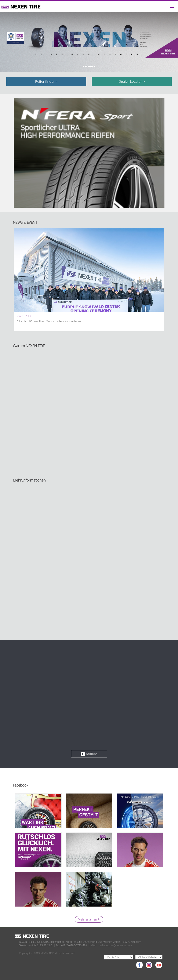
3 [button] (90, 66)
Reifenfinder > (46, 81)
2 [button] (86, 66)
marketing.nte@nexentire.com (115, 945)
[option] (89, 42)
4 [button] (95, 66)
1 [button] (83, 66)
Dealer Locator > (132, 81)
